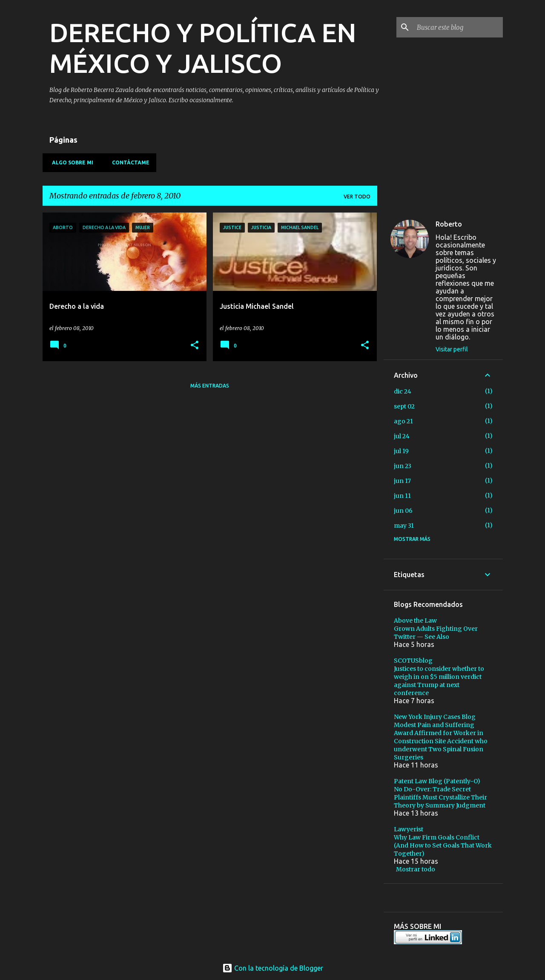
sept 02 (404, 406)
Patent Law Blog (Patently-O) (437, 781)
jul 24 (402, 436)
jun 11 (402, 496)
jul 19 (401, 451)
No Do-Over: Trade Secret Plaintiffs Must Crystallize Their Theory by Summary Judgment (440, 797)
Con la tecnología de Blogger (273, 968)
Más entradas (210, 386)
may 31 (404, 526)
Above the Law (415, 621)
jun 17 (402, 481)
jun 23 (403, 466)
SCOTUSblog (413, 661)
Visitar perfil (452, 349)
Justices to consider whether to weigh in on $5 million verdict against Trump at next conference (439, 681)
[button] (195, 346)
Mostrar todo (416, 869)
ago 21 (403, 421)
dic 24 (403, 391)
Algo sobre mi (70, 162)
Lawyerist (409, 829)
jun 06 (403, 511)
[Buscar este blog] (458, 27)
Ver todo (357, 197)
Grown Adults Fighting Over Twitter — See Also (436, 633)
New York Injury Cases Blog (435, 717)
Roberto (449, 224)
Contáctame (128, 162)
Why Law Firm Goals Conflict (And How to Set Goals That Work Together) (443, 845)
